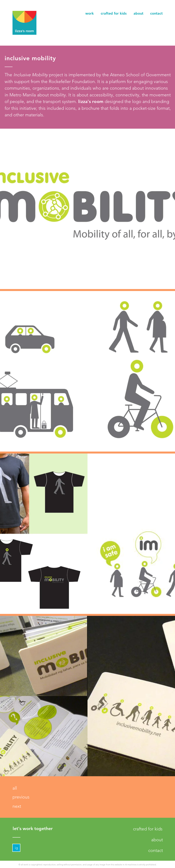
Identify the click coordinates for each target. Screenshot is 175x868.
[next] (17, 806)
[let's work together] (33, 829)
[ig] (16, 848)
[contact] (156, 850)
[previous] (21, 797)
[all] (15, 788)
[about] (157, 840)
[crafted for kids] (148, 829)
